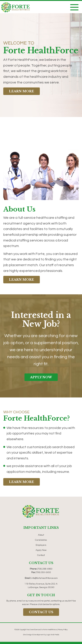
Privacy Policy (63, 630)
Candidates (41, 540)
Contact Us (41, 612)
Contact (41, 555)
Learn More (22, 91)
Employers (41, 545)
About (41, 535)
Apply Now (41, 377)
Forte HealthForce (50, 630)
